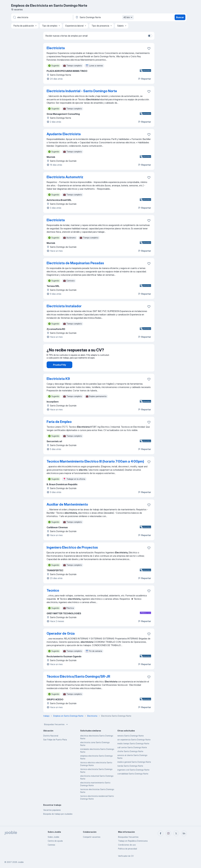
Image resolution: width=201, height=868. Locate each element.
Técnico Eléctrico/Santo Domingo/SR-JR (78, 684)
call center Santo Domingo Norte (132, 755)
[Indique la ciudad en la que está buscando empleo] (104, 17)
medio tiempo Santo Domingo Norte (133, 751)
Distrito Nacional (51, 743)
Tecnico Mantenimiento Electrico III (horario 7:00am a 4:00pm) (95, 469)
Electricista (56, 48)
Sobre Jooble (53, 837)
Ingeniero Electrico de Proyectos (72, 555)
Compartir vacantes (92, 837)
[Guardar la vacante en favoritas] (149, 48)
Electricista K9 (58, 387)
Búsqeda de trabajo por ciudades (58, 822)
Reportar (144, 79)
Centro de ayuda (55, 841)
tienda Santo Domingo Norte (130, 774)
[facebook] (161, 833)
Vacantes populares (52, 818)
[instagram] (168, 833)
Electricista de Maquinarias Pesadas (75, 263)
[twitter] (176, 833)
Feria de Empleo (59, 430)
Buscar (180, 17)
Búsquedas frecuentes (56, 732)
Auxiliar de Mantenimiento (67, 512)
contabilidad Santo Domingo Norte (133, 781)
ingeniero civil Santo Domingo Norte (133, 778)
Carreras (51, 845)
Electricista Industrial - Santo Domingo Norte (82, 91)
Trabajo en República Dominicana (133, 841)
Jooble (21, 862)
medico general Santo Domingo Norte (134, 770)
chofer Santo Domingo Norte (130, 759)
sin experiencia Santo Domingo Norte (134, 747)
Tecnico (53, 598)
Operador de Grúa (61, 641)
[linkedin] (184, 833)
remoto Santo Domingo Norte (131, 743)
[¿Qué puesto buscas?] (42, 17)
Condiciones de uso (127, 845)
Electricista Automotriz (65, 177)
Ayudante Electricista (64, 134)
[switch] (150, 36)
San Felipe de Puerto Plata (55, 747)
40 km (128, 17)
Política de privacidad (128, 849)
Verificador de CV (126, 856)
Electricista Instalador (64, 306)
